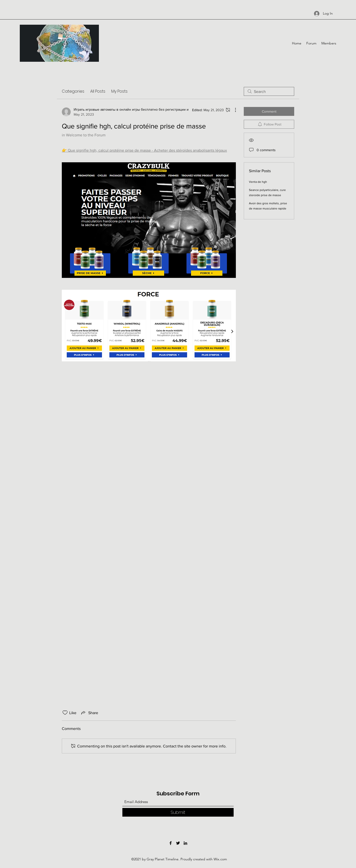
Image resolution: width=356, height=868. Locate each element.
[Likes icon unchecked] (65, 713)
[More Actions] (233, 110)
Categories (73, 91)
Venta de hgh (258, 182)
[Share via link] (89, 713)
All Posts (98, 91)
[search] (269, 91)
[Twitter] (178, 843)
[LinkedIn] (185, 843)
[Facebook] (171, 843)
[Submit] (178, 812)
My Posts (119, 91)
